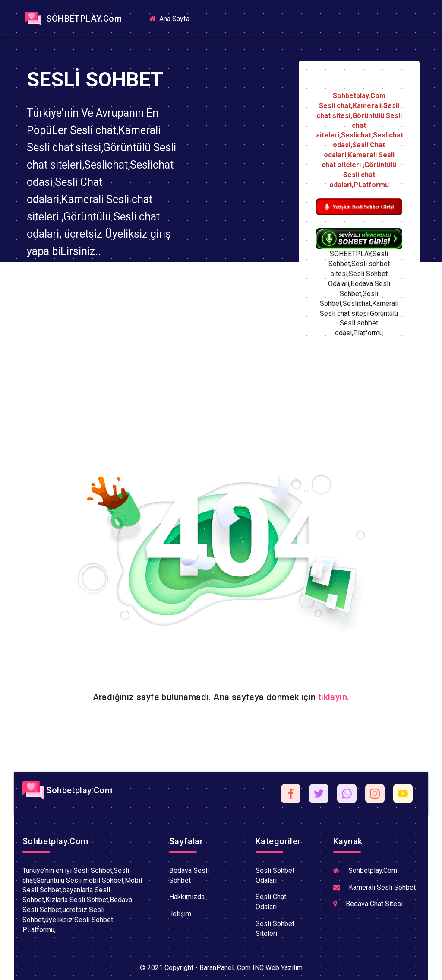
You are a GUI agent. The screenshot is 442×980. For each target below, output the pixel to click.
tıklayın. (334, 697)
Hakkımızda (187, 897)
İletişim (180, 914)
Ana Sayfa (173, 18)
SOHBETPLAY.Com (72, 19)
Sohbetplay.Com (67, 790)
